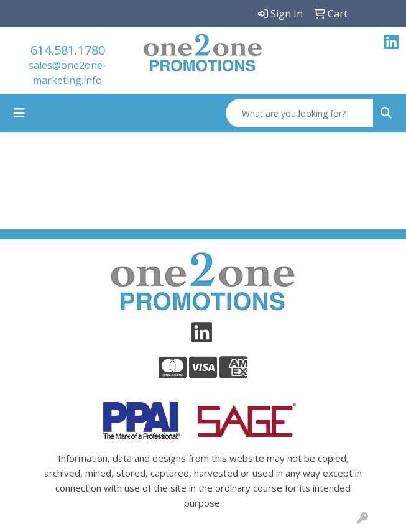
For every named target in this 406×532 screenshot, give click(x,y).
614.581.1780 (68, 50)
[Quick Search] (300, 113)
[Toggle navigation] (19, 113)
